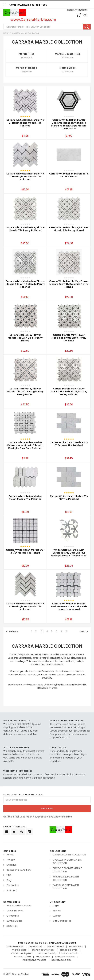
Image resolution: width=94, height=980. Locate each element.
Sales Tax (12, 926)
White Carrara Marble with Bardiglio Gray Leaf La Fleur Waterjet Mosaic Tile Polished (69, 553)
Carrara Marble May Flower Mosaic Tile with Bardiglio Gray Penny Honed (25, 392)
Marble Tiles (27, 54)
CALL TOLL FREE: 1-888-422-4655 (28, 5)
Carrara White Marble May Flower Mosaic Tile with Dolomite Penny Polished (25, 284)
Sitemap (11, 890)
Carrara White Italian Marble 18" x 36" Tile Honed (69, 175)
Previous (12, 631)
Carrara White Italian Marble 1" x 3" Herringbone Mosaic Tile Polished (25, 177)
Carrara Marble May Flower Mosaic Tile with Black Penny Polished (69, 338)
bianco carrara (56, 947)
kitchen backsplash (22, 953)
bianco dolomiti (69, 950)
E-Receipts (13, 916)
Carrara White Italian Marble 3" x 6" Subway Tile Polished (69, 444)
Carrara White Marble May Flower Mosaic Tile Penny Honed (69, 229)
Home (6, 33)
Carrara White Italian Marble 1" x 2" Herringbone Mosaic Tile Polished (25, 123)
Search (87, 27)
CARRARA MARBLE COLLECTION (25, 33)
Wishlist (57, 916)
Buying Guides (15, 921)
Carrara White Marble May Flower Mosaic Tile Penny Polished (25, 229)
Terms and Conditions (19, 870)
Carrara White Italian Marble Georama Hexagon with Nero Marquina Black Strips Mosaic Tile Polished (69, 124)
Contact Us (13, 885)
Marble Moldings (27, 68)
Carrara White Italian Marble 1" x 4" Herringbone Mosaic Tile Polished (25, 606)
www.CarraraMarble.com (33, 20)
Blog (9, 880)
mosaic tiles (76, 947)
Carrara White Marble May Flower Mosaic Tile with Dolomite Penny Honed (69, 284)
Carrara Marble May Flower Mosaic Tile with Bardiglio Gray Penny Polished (69, 392)
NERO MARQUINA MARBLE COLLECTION (66, 878)
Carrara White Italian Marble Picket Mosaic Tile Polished (25, 498)
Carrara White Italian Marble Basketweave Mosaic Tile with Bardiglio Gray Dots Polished (25, 445)
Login (56, 906)
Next (84, 631)
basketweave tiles (61, 960)
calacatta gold (23, 957)
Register (83, 10)
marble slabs (19, 950)
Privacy (11, 860)
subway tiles (43, 957)
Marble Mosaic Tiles (68, 54)
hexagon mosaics (65, 957)
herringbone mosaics (35, 960)
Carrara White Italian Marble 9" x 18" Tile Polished (69, 498)
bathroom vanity (47, 953)
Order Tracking (15, 911)
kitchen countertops (43, 950)
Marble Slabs (68, 68)
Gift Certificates (62, 921)
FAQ (9, 875)
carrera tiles (36, 947)
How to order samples (19, 906)
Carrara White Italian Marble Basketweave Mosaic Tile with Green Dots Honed (69, 606)
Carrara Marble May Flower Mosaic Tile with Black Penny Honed (25, 338)
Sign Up (57, 911)
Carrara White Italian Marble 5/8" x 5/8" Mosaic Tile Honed (25, 551)
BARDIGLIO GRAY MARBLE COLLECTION (66, 887)
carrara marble (15, 947)
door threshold (70, 953)
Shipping (11, 865)
